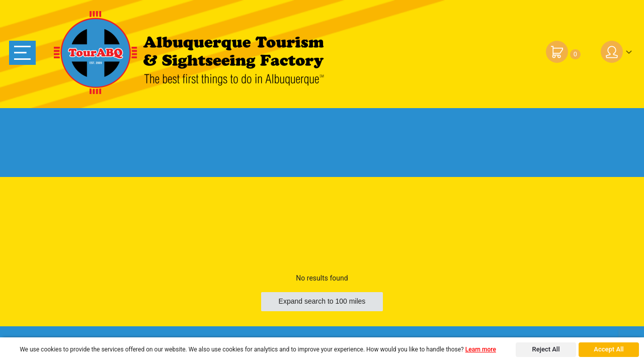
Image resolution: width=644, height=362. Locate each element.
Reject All (546, 349)
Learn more (481, 349)
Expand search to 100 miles (322, 301)
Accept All (609, 349)
